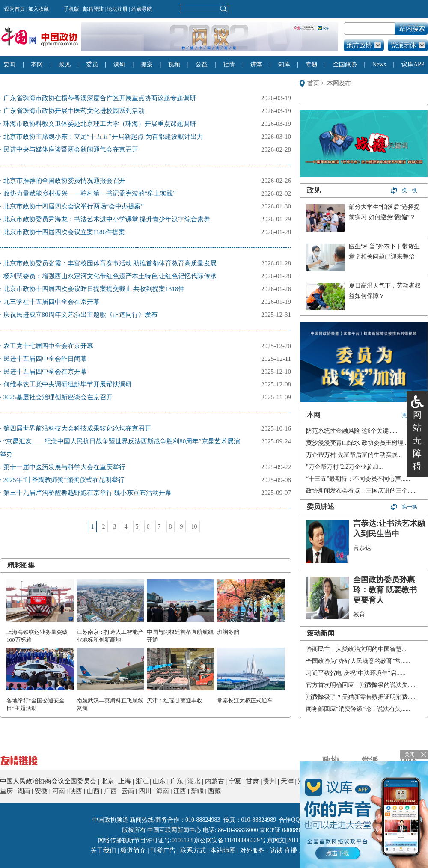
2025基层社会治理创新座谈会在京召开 (58, 397)
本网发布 (339, 83)
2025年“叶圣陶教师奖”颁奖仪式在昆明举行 (64, 480)
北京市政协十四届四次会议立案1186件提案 (64, 232)
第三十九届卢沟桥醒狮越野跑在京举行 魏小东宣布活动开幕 (88, 493)
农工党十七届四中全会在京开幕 (48, 346)
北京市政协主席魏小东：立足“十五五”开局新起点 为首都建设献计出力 (103, 137)
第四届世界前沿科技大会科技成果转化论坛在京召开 (77, 428)
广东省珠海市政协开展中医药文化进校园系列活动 (74, 111)
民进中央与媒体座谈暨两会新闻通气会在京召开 (71, 149)
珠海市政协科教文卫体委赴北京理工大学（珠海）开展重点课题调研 (100, 124)
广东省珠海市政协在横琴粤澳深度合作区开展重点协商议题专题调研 (100, 98)
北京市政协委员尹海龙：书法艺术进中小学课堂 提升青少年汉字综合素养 (107, 219)
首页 (313, 83)
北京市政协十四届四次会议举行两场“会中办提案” (74, 206)
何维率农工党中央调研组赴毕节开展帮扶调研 (68, 384)
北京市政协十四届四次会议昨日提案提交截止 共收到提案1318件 (94, 289)
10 (194, 527)
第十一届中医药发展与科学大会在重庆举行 (64, 467)
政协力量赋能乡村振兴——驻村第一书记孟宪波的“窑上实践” (90, 193)
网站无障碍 (417, 440)
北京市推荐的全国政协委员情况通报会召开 (64, 181)
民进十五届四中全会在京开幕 (45, 372)
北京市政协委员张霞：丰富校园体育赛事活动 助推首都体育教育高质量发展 (110, 263)
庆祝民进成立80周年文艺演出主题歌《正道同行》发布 (80, 315)
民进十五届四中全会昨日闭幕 (45, 359)
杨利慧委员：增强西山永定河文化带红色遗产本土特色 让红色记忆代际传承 (110, 276)
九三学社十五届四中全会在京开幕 (52, 302)
